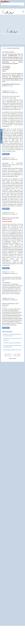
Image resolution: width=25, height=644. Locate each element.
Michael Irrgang (11, 132)
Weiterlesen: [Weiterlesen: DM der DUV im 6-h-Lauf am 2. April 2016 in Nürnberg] (6, 154)
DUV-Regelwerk (10, 86)
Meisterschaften (11, 91)
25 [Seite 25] (13, 355)
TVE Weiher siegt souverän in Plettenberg (12, 343)
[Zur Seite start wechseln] (6, 355)
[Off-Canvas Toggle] (23, 12)
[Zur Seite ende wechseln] (19, 355)
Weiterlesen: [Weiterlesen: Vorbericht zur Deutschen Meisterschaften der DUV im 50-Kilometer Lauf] (6, 209)
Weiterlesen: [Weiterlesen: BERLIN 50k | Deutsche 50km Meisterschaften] (6, 268)
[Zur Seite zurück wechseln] (9, 355)
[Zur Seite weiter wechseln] (16, 355)
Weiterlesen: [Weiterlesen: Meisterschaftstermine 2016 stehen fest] (6, 328)
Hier (10, 294)
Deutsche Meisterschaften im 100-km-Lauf (12, 350)
